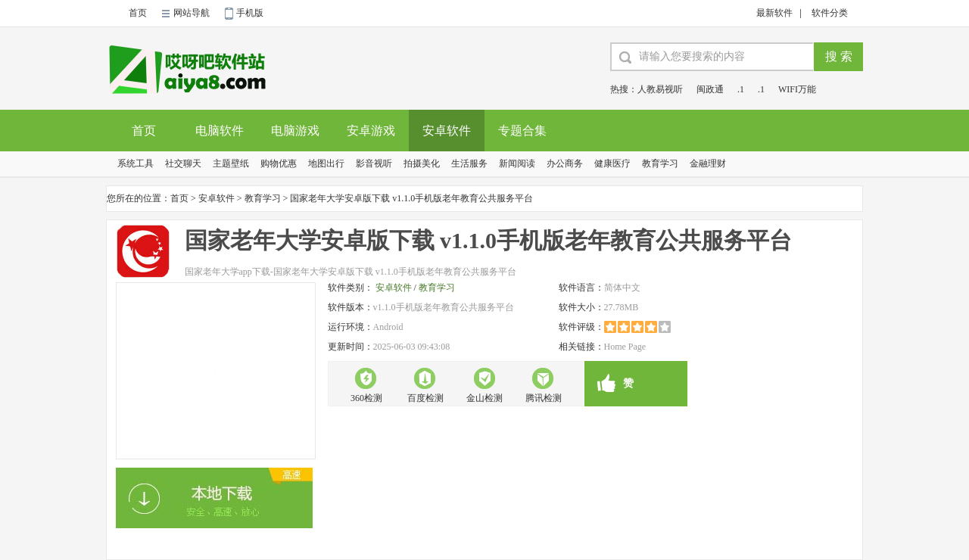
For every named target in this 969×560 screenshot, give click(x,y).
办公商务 (565, 163)
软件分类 (830, 13)
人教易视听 (660, 89)
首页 (138, 13)
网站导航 (192, 13)
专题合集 (522, 131)
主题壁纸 (231, 163)
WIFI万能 (797, 89)
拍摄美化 (422, 163)
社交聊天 (183, 163)
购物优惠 (279, 163)
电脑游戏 (295, 131)
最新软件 (774, 13)
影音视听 (374, 163)
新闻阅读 (517, 163)
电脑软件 (220, 131)
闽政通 (710, 89)
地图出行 (326, 163)
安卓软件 (447, 131)
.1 (741, 89)
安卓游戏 (371, 131)
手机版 (250, 13)
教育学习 (660, 163)
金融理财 (708, 163)
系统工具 (136, 163)
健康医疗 (612, 163)
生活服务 (469, 163)
